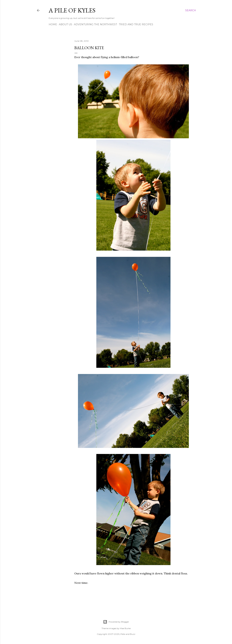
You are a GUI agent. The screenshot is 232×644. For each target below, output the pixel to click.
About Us (65, 24)
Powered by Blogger (116, 622)
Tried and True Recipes (136, 24)
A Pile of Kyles (72, 10)
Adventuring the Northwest (95, 24)
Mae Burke (125, 628)
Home (53, 24)
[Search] (191, 10)
